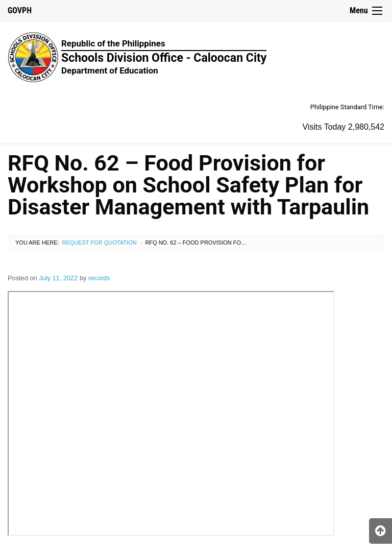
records (99, 278)
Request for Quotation (100, 243)
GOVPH (20, 10)
